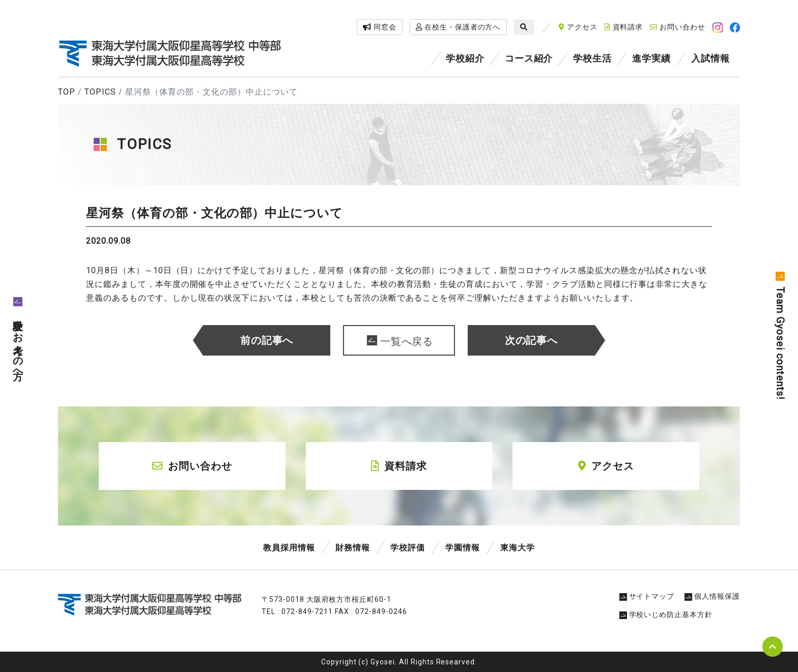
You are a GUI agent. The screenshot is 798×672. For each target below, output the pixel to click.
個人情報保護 (712, 596)
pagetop (773, 647)
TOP (67, 92)
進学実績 (651, 58)
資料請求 (624, 27)
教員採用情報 (289, 548)
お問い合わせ (678, 27)
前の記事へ (267, 340)
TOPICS (100, 92)
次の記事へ (532, 340)
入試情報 (710, 58)
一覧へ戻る (407, 341)
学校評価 (408, 548)
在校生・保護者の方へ (458, 27)
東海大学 (518, 548)
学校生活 (592, 58)
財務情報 (353, 548)
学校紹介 (465, 58)
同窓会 (380, 27)
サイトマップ (647, 596)
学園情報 (463, 548)
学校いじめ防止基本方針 (666, 615)
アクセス (578, 27)
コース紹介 (529, 58)
